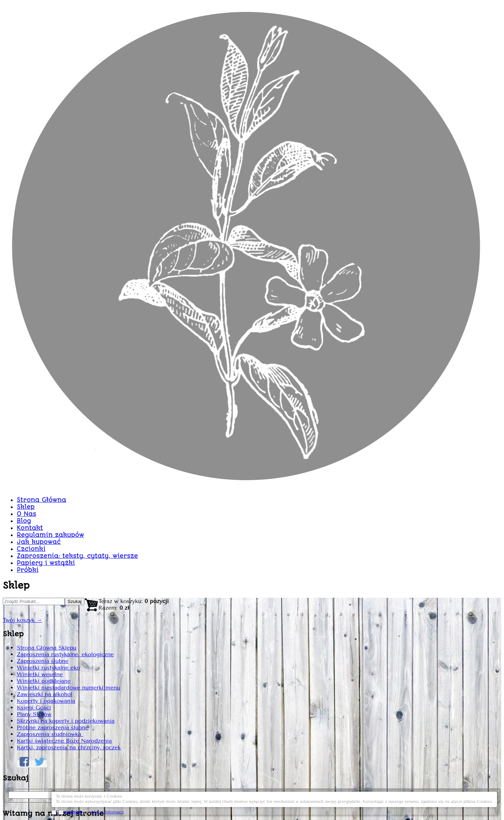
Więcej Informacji (449, 803)
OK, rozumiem (411, 803)
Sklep (214, 184)
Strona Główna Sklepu (114, 281)
